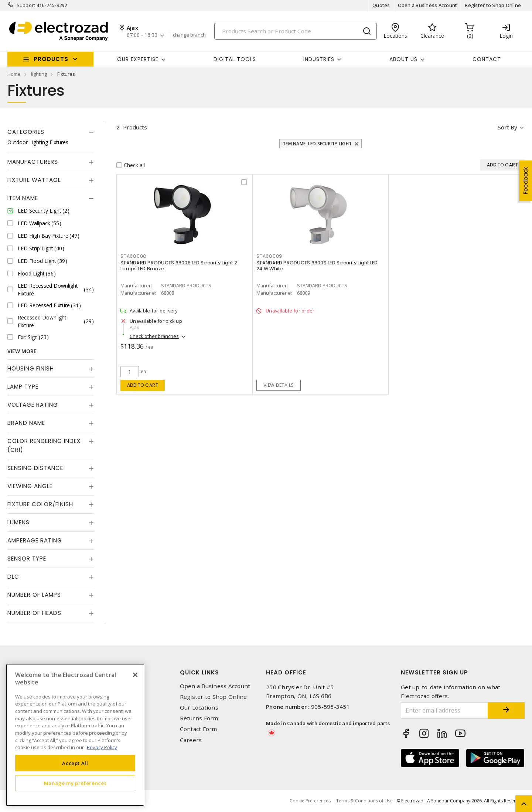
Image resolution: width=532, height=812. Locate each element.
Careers (191, 740)
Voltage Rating (33, 405)
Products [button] (51, 59)
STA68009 (269, 256)
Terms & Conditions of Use (364, 801)
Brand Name (26, 423)
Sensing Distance (35, 468)
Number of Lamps (34, 595)
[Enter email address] (444, 710)
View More (22, 351)
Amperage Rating (35, 540)
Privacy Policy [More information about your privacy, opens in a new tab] (102, 747)
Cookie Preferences (310, 801)
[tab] (51, 132)
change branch (189, 35)
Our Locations (199, 708)
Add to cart (143, 385)
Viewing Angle (30, 486)
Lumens (18, 522)
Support (26, 5)
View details (279, 385)
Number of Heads (34, 613)
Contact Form (199, 729)
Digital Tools (235, 59)
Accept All (75, 763)
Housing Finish (31, 368)
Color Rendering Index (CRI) (44, 445)
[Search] (296, 31)
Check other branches (154, 336)
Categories (26, 132)
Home (14, 74)
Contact (487, 59)
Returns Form (199, 718)
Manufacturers (33, 162)
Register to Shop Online (493, 5)
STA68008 (134, 256)
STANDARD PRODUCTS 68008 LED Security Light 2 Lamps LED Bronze (179, 266)
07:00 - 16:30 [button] (142, 35)
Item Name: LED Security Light (317, 144)
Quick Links (199, 672)
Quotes (381, 5)
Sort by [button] (507, 127)
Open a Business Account (428, 5)
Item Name (23, 198)
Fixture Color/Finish (40, 504)
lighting (39, 74)
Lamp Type (23, 387)
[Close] (135, 675)
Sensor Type (27, 559)
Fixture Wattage (34, 180)
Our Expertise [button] (138, 59)
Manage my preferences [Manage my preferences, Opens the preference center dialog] (75, 783)
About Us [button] (403, 59)
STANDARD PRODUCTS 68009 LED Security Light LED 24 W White (317, 266)
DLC (13, 577)
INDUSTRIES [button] (319, 59)
